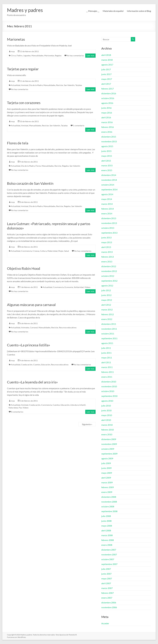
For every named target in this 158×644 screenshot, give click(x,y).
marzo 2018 (107, 60)
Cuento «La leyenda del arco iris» (32, 382)
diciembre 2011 (109, 324)
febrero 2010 (108, 430)
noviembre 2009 (109, 444)
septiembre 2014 (109, 189)
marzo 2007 (107, 588)
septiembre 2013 (109, 233)
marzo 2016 (107, 122)
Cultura (43, 251)
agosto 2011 (107, 343)
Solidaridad (79, 287)
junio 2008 (106, 521)
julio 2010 (106, 406)
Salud (67, 251)
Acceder (105, 623)
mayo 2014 (107, 199)
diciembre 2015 (109, 137)
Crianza (36, 251)
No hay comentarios (75, 56)
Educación (46, 365)
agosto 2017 (107, 65)
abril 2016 (106, 117)
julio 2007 (106, 569)
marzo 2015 (107, 165)
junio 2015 (106, 151)
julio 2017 (106, 69)
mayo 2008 (107, 526)
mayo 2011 (107, 358)
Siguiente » (87, 424)
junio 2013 (106, 237)
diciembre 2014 (109, 175)
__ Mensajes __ (93, 11)
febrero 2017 (108, 89)
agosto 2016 (107, 103)
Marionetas (16, 39)
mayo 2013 (107, 242)
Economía (69, 287)
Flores (38, 166)
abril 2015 (106, 161)
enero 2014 (107, 213)
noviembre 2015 (109, 141)
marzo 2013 (107, 252)
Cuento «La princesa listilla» (29, 345)
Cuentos (37, 365)
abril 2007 (106, 583)
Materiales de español (113, 11)
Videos (87, 287)
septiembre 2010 (109, 396)
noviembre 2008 (109, 502)
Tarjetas (79, 85)
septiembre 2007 (109, 564)
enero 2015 (107, 170)
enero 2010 (107, 434)
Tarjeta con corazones (24, 103)
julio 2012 (106, 290)
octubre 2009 (108, 449)
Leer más (90, 56)
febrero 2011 (108, 372)
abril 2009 (106, 478)
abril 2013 (106, 247)
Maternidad (52, 251)
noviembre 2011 (109, 329)
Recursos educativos (68, 327)
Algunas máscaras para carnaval (31, 305)
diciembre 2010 (109, 382)
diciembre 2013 (109, 218)
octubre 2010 (108, 391)
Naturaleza (13, 408)
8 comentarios (17, 412)
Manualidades (37, 56)
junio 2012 (106, 295)
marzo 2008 (107, 535)
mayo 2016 (107, 113)
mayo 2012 (107, 300)
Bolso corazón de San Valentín (30, 183)
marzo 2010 (107, 425)
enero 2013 (107, 261)
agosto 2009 (107, 458)
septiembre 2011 (109, 338)
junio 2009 (106, 468)
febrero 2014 (108, 209)
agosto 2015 (107, 146)
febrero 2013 (108, 257)
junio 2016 (106, 108)
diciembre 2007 (109, 550)
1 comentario (79, 125)
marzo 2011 (107, 367)
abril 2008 (106, 530)
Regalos (58, 56)
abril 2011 (106, 362)
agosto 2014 (107, 194)
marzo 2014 (107, 204)
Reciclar (60, 85)
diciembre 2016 (109, 93)
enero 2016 (107, 132)
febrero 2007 (108, 593)
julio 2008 (106, 516)
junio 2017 (106, 74)
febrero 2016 (108, 127)
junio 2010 (106, 410)
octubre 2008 (108, 506)
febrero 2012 (108, 314)
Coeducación (27, 365)
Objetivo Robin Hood (24, 268)
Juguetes (27, 56)
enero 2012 (107, 319)
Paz (20, 408)
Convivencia (26, 251)
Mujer (61, 251)
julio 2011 (106, 348)
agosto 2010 (107, 401)
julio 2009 (106, 463)
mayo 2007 (107, 578)
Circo (13, 56)
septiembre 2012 (109, 281)
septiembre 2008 (109, 511)
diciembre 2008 (109, 497)
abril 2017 (106, 84)
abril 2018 (106, 55)
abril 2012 (106, 305)
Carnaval (34, 327)
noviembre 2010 (109, 386)
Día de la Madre (36, 85)
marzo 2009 (107, 482)
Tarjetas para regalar (23, 69)
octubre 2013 (108, 228)
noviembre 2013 (109, 223)
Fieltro (20, 56)
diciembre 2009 (109, 439)
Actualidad (16, 85)
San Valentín (69, 85)
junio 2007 (106, 574)
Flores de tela (18, 143)
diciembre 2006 (109, 602)
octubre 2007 (108, 559)
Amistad (25, 85)
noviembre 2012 (109, 271)
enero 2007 (107, 598)
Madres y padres (25, 10)
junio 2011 (106, 353)
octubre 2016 (108, 98)
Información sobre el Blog (139, 11)
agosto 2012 (107, 285)
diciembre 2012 (109, 266)
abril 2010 (106, 420)
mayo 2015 (107, 156)
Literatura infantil (78, 405)
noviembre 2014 (109, 180)
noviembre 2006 (109, 607)
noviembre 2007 (109, 554)
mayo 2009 (107, 473)
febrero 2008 (108, 540)
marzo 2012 (107, 310)
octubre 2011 (108, 334)
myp (13, 51)
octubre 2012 (108, 276)
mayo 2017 (107, 79)
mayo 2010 (107, 415)
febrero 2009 (108, 487)
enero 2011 (107, 377)
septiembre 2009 (109, 454)
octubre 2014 (108, 185)
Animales (25, 327)
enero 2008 (107, 545)
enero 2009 (107, 492)
